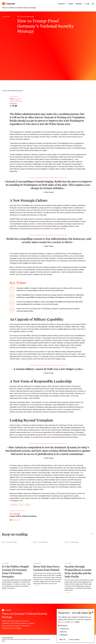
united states (14, 505)
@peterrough (15, 520)
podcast (79, 4)
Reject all (62, 639)
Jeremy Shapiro (13, 542)
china (21, 505)
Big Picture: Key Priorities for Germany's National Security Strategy (16, 100)
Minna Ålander (44, 542)
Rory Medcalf (75, 542)
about (71, 4)
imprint (72, 622)
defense (28, 505)
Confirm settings (74, 639)
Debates (62, 4)
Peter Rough (30, 17)
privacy (63, 622)
